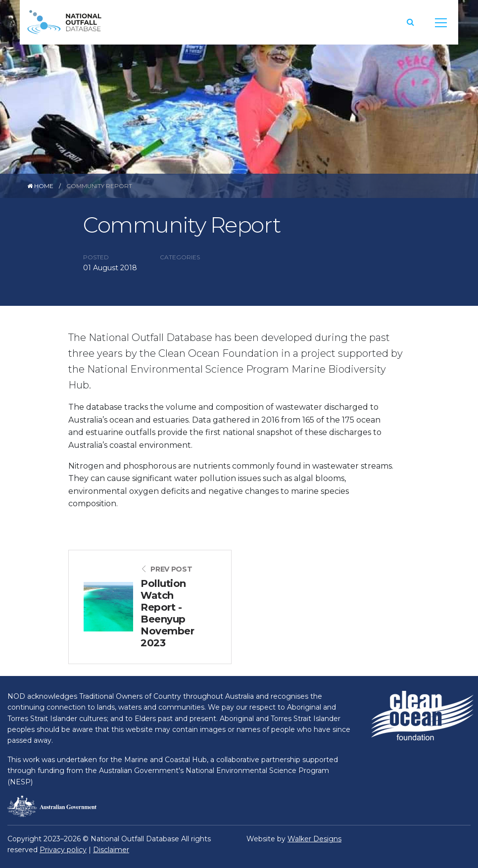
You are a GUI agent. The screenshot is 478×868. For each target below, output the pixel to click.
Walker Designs (314, 839)
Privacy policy (63, 850)
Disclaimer (111, 850)
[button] (410, 22)
